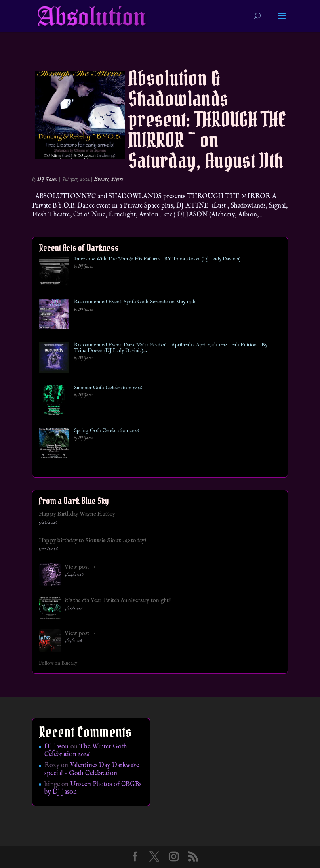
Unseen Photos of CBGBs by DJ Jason (93, 788)
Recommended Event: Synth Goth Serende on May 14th (135, 302)
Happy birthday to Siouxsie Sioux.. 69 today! (93, 541)
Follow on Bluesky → (61, 663)
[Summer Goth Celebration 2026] (54, 402)
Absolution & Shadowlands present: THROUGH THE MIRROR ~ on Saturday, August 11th (207, 119)
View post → (81, 567)
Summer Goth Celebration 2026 (108, 388)
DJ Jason (47, 179)
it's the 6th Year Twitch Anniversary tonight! (118, 600)
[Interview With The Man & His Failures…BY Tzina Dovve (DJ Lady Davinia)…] (54, 273)
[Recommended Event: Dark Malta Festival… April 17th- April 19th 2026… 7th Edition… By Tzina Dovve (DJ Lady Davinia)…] (54, 359)
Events (101, 179)
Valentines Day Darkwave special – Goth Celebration (92, 769)
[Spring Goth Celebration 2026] (54, 445)
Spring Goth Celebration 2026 (106, 431)
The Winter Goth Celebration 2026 (86, 751)
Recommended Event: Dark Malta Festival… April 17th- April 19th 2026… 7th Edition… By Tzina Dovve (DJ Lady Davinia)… (171, 348)
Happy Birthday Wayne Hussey (77, 514)
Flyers (117, 179)
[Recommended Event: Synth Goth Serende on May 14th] (54, 316)
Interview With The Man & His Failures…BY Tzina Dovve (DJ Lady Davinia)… (159, 259)
